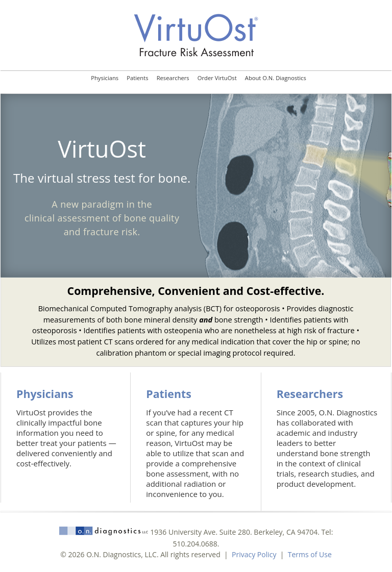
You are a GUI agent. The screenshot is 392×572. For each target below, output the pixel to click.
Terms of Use (310, 554)
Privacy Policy (254, 554)
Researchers (173, 78)
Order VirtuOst (217, 78)
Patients (137, 78)
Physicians (105, 78)
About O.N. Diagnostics (276, 78)
